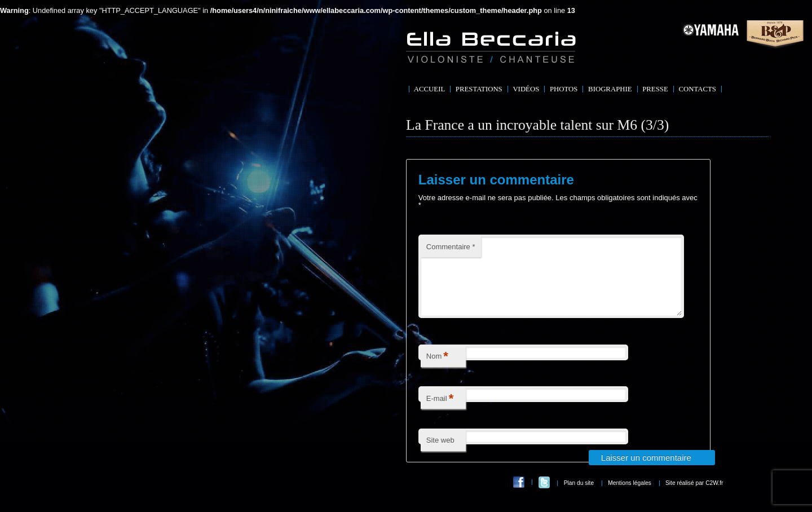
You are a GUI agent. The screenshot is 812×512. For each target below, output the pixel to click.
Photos (564, 89)
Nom (437, 370)
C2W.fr (714, 496)
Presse (655, 89)
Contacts (697, 89)
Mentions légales (630, 496)
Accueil (429, 89)
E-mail (440, 412)
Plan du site (579, 496)
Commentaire (451, 247)
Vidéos (526, 89)
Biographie (610, 89)
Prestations (479, 89)
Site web (440, 454)
